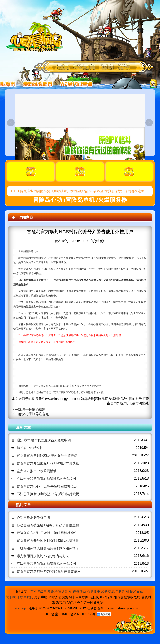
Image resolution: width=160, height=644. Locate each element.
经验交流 (108, 592)
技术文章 (136, 592)
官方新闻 (65, 592)
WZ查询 (44, 592)
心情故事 (94, 592)
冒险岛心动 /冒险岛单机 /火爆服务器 (80, 200)
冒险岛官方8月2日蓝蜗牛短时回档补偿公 (47, 486)
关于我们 (12, 597)
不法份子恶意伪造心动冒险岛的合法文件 (47, 479)
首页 (34, 592)
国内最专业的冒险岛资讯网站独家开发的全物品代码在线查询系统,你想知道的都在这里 (78, 191)
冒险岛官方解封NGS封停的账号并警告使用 (49, 456)
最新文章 (24, 427)
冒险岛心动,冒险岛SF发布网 (36, 37)
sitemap (20, 608)
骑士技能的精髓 (34, 410)
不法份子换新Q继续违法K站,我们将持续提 (48, 494)
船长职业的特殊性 (30, 448)
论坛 (54, 592)
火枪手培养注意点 (35, 414)
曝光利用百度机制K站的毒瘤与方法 (43, 556)
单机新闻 (122, 592)
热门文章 (24, 505)
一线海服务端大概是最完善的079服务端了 (48, 548)
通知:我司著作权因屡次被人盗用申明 (44, 440)
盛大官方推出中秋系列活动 (37, 471)
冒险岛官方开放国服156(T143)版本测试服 (48, 463)
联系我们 (27, 597)
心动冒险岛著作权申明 (33, 518)
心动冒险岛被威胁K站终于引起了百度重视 (48, 525)
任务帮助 (79, 592)
